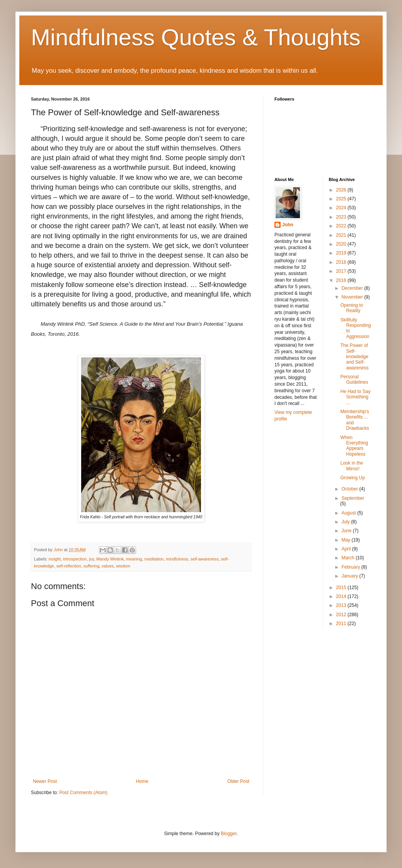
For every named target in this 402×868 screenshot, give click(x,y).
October (350, 489)
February (351, 567)
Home (142, 781)
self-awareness (205, 559)
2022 (342, 226)
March (348, 558)
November (353, 297)
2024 (342, 208)
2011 (342, 624)
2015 (342, 588)
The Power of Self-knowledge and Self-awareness (354, 357)
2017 (342, 271)
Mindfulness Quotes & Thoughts (196, 37)
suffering (91, 566)
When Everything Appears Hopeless (354, 446)
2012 (342, 615)
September (353, 498)
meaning (134, 559)
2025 (342, 199)
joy (91, 559)
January (350, 576)
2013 (342, 605)
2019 (342, 253)
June (347, 531)
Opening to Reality (352, 308)
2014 (342, 596)
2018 (342, 262)
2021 (342, 235)
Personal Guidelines (354, 379)
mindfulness (177, 559)
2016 (342, 280)
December (353, 288)
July (346, 522)
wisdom (123, 566)
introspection (75, 559)
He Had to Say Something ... (355, 397)
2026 (342, 190)
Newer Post (45, 781)
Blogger (229, 834)
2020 (342, 244)
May (346, 540)
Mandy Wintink (110, 559)
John (288, 225)
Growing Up (352, 478)
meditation (154, 559)
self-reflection (69, 566)
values (108, 566)
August (349, 513)
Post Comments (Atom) (83, 793)
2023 (342, 217)
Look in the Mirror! (352, 466)
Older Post (238, 781)
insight (55, 559)
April (347, 549)
